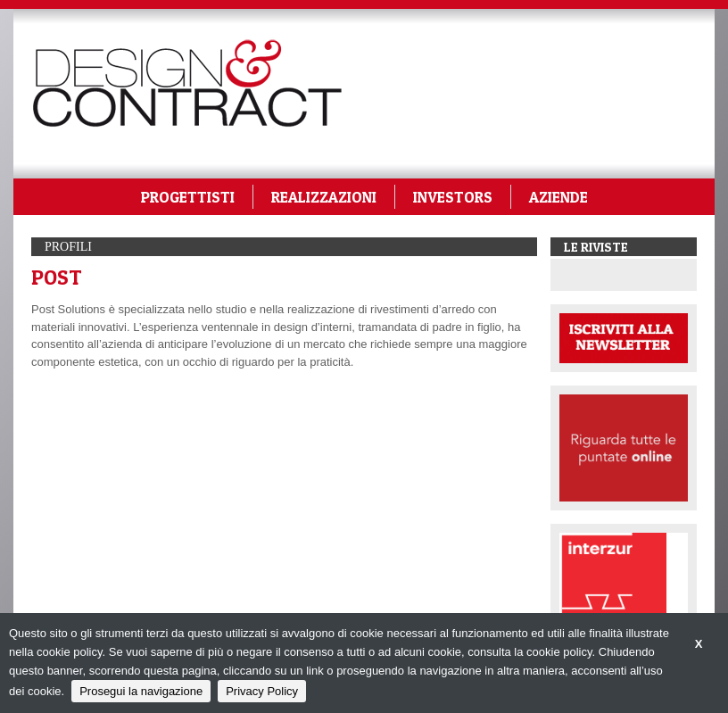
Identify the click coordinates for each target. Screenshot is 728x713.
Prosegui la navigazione (141, 691)
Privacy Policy (262, 691)
